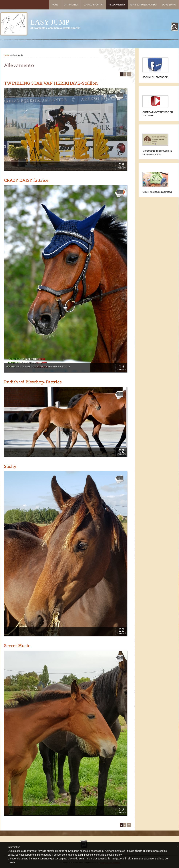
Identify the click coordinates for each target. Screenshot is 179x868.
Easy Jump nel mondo (143, 5)
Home (55, 5)
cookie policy (114, 855)
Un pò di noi (71, 5)
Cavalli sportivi (94, 5)
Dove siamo (169, 5)
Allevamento (117, 5)
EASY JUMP (50, 22)
